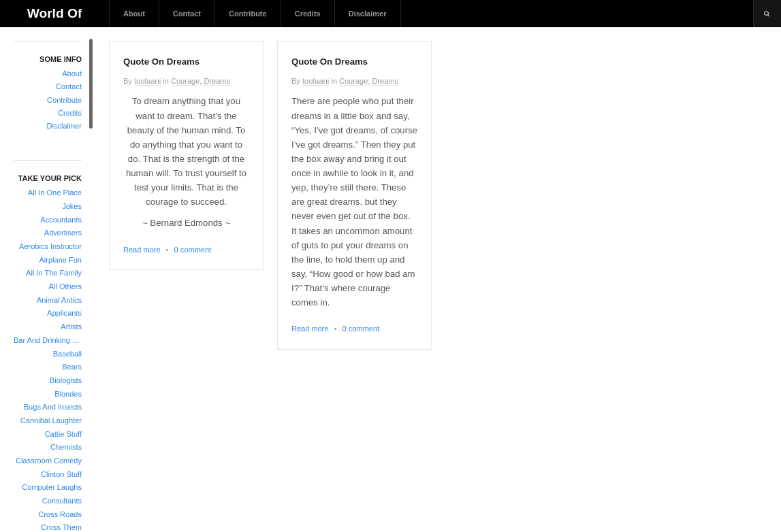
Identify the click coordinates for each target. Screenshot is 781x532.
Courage (185, 81)
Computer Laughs (52, 487)
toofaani (147, 81)
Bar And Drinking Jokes (48, 340)
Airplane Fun (60, 260)
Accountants (61, 220)
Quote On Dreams (161, 62)
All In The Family (54, 273)
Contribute (248, 14)
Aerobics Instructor (50, 246)
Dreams (217, 81)
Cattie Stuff (63, 434)
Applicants (64, 313)
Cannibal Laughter (51, 420)
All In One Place (55, 193)
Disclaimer (368, 14)
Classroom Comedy (49, 461)
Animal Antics (59, 300)
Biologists (66, 380)
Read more (142, 250)
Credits (308, 14)
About (134, 14)
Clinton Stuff (61, 474)
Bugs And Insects (53, 407)
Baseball (67, 354)
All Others (65, 286)
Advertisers (63, 233)
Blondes (68, 394)
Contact (187, 14)
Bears (72, 367)
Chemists (66, 447)
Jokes (72, 206)
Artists (71, 327)
